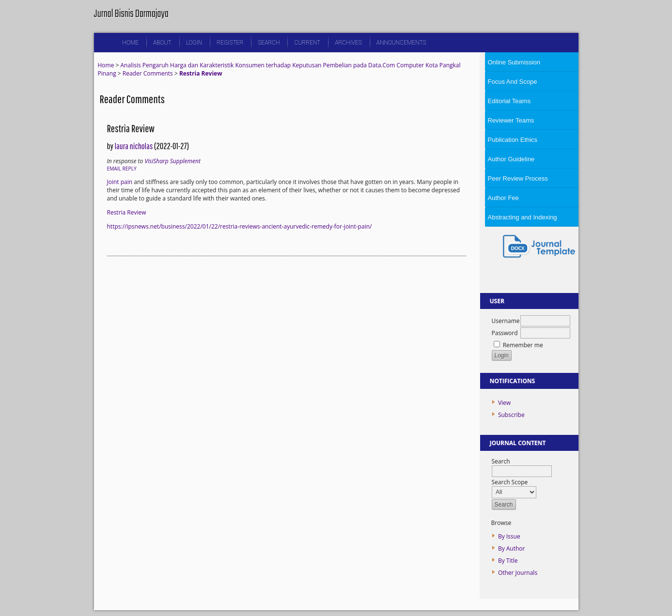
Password (505, 333)
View (504, 403)
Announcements (401, 43)
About (162, 43)
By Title (508, 561)
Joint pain (120, 182)
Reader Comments (148, 73)
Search (269, 43)
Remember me (523, 345)
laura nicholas (133, 146)
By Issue (509, 536)
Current (307, 43)
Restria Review (201, 73)
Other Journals (518, 573)
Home (131, 43)
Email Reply (122, 169)
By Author (512, 548)
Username (506, 321)
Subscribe (511, 415)
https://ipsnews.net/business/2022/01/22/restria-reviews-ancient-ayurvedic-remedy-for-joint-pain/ (240, 226)
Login (194, 43)
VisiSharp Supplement (172, 161)
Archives (348, 43)
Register (230, 43)
